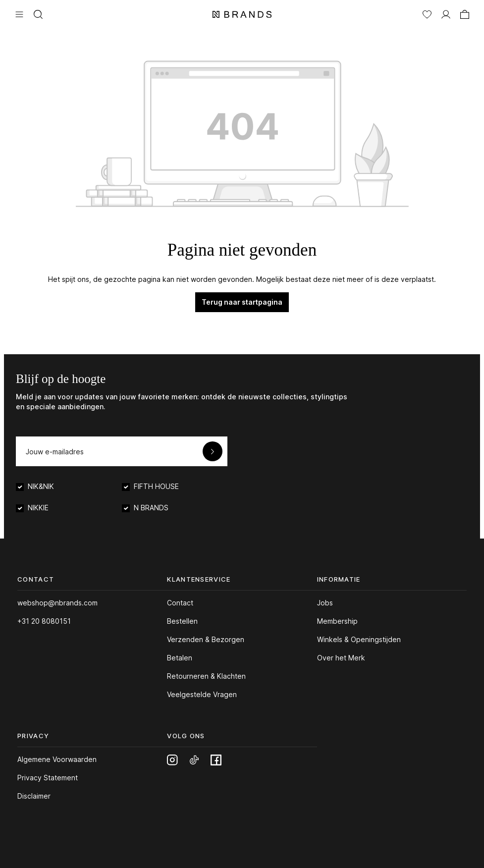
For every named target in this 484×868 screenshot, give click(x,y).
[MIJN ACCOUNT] (446, 13)
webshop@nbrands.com (57, 603)
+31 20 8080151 (44, 621)
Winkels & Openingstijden (359, 639)
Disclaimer (34, 796)
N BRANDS (151, 508)
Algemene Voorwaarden (57, 759)
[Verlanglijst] (427, 13)
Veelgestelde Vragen (202, 694)
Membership (337, 621)
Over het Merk (341, 658)
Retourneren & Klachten (206, 676)
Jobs (325, 603)
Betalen (180, 658)
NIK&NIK (41, 486)
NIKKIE (38, 508)
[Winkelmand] (465, 13)
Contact (180, 603)
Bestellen (182, 621)
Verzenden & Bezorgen (206, 639)
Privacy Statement (48, 778)
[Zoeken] (38, 13)
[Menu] (19, 13)
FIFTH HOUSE (156, 486)
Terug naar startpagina (242, 302)
